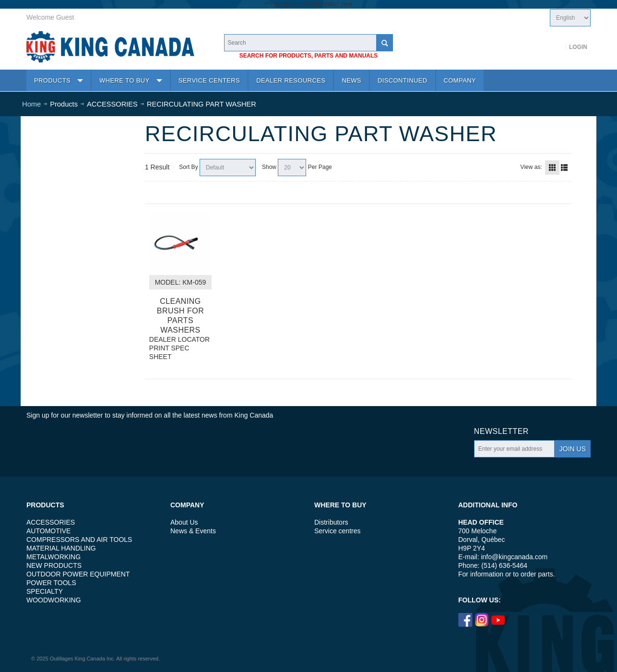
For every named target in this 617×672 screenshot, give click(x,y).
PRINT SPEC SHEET (169, 352)
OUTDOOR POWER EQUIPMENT (78, 574)
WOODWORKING (54, 600)
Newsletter (501, 431)
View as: (531, 167)
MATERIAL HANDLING (61, 548)
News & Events (193, 531)
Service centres (337, 531)
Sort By (188, 167)
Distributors (331, 522)
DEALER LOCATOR (179, 339)
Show (269, 167)
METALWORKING (53, 557)
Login (578, 47)
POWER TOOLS (51, 583)
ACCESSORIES (51, 522)
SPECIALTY (45, 591)
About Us (184, 522)
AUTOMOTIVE (48, 531)
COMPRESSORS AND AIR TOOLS (79, 540)
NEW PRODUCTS (54, 565)
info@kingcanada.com (514, 557)
